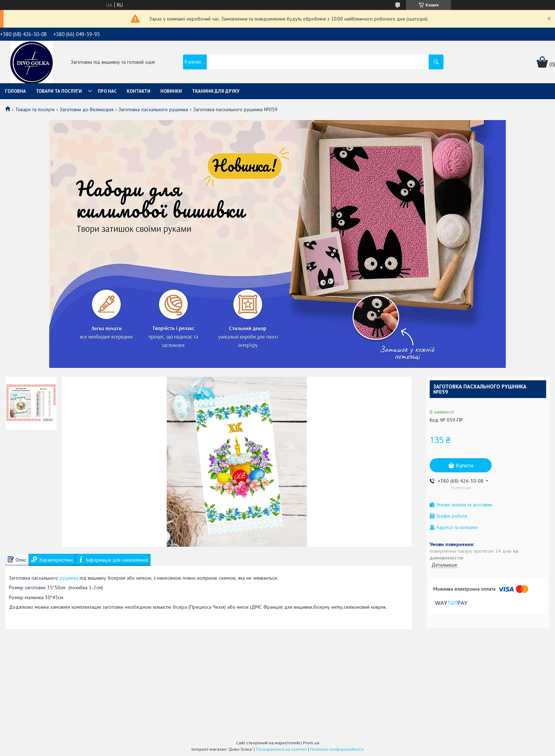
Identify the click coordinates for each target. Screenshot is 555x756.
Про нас (107, 91)
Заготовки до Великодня (87, 109)
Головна (15, 91)
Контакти (139, 91)
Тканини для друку (216, 91)
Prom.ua (311, 743)
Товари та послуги (59, 91)
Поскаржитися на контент (281, 749)
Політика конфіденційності (337, 749)
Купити (465, 465)
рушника (69, 578)
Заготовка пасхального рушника (153, 109)
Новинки (171, 91)
